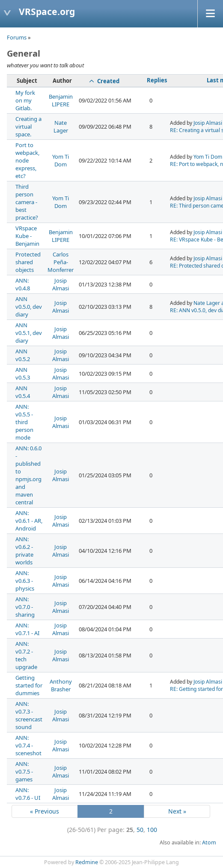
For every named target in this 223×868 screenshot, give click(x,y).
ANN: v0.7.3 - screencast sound (29, 715)
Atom (209, 842)
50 (140, 830)
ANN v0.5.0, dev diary (29, 307)
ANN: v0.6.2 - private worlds (24, 551)
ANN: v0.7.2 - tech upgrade (26, 655)
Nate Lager (61, 127)
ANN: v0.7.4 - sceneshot (28, 745)
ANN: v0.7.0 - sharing (25, 607)
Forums (17, 37)
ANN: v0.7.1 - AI (27, 629)
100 (152, 830)
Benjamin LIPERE (61, 100)
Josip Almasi (208, 123)
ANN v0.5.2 (23, 355)
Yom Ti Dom (61, 160)
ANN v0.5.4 (23, 392)
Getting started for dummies (29, 685)
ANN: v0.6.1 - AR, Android (29, 521)
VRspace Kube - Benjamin (27, 236)
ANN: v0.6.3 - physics (25, 581)
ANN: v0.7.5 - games (24, 772)
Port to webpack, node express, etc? (27, 160)
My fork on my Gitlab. (25, 100)
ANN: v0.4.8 (23, 284)
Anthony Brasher (61, 685)
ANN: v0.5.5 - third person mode (24, 422)
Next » (177, 811)
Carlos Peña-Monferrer (61, 262)
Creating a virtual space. (28, 127)
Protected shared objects (28, 262)
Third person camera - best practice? (27, 202)
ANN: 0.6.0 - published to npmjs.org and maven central (28, 475)
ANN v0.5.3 (23, 374)
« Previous (45, 811)
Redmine (87, 862)
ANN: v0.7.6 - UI (28, 794)
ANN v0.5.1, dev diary (29, 333)
